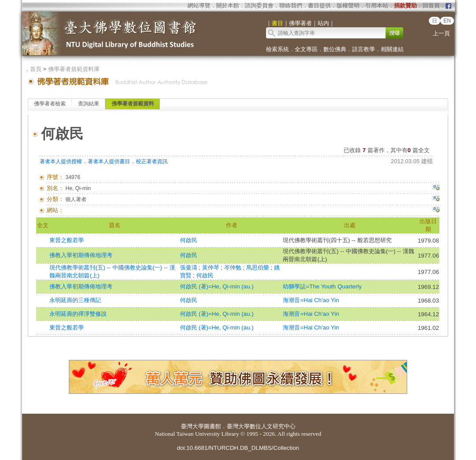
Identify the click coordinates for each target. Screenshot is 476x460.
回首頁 (431, 6)
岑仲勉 (234, 267)
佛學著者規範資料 (133, 104)
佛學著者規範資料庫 (74, 69)
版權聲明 (348, 6)
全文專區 (306, 49)
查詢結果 (89, 104)
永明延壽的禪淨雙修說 (78, 314)
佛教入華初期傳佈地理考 (81, 255)
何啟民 (189, 240)
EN (447, 21)
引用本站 (377, 6)
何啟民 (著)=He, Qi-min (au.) (217, 286)
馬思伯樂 (259, 267)
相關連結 (392, 49)
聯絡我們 (291, 6)
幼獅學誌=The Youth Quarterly (322, 286)
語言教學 (364, 49)
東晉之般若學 (67, 240)
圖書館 (212, 426)
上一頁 (441, 33)
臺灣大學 (192, 426)
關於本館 (228, 6)
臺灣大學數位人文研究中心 (261, 426)
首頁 (36, 69)
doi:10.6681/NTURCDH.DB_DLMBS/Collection (238, 448)
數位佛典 (335, 49)
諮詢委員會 (259, 6)
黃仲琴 (212, 267)
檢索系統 (277, 49)
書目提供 (319, 6)
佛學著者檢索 (50, 104)
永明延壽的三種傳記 (75, 300)
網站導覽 (199, 6)
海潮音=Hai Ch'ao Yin (311, 300)
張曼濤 (189, 267)
